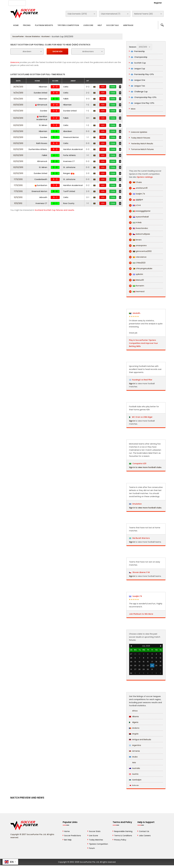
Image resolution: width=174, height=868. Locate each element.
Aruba (133, 757)
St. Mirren (43, 125)
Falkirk (66, 99)
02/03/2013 (18, 118)
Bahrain (134, 785)
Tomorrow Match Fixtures (142, 149)
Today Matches (96, 840)
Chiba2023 (137, 263)
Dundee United (40, 93)
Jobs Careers (145, 836)
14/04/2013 (18, 93)
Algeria (134, 722)
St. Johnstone (69, 167)
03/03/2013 (18, 105)
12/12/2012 (18, 197)
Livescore (88, 25)
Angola (134, 734)
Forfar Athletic (70, 155)
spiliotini (136, 274)
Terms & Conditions (123, 836)
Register (158, 3)
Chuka (135, 182)
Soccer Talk (112, 25)
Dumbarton (41, 185)
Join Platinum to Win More (141, 614)
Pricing (27, 25)
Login (144, 3)
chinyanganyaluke (141, 269)
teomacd (137, 292)
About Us (34, 3)
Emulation (135, 504)
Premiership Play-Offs (142, 74)
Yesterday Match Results (142, 144)
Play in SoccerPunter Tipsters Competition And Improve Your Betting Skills (143, 343)
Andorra (134, 728)
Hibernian (43, 87)
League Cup (138, 69)
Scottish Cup (138, 63)
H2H (103, 87)
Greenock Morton (71, 137)
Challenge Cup (139, 92)
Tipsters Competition (68, 25)
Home (16, 25)
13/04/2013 (18, 99)
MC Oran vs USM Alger (142, 417)
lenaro (135, 240)
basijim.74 (137, 194)
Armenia (134, 751)
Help (100, 25)
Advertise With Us (51, 3)
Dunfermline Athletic (38, 149)
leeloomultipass (140, 234)
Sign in (132, 384)
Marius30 (136, 280)
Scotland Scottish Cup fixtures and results (54, 210)
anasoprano (138, 246)
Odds (113, 87)
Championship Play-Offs (144, 97)
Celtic (66, 87)
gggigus (136, 200)
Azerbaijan (135, 780)
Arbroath (43, 197)
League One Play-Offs (143, 103)
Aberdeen (68, 131)
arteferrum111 (138, 188)
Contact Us (69, 3)
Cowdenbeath (41, 179)
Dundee (44, 111)
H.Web (135, 223)
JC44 (135, 205)
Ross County (69, 203)
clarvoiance (138, 257)
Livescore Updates (139, 132)
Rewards (83, 3)
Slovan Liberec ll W (139, 572)
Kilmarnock (41, 105)
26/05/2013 (18, 87)
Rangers (69, 173)
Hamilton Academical (73, 149)
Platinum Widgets (44, 25)
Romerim (137, 286)
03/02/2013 (18, 131)
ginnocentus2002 (140, 251)
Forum (92, 848)
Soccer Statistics (33, 36)
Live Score (94, 836)
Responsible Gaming (123, 831)
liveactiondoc (139, 228)
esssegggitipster (140, 211)
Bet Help (68, 840)
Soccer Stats (95, 831)
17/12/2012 (18, 179)
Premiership (138, 51)
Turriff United (69, 191)
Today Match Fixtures (141, 138)
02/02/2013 (18, 149)
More (133, 109)
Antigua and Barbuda (140, 740)
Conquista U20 (138, 464)
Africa (133, 711)
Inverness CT (69, 161)
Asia (132, 763)
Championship (139, 57)
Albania (134, 717)
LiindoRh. (135, 313)
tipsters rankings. (145, 177)
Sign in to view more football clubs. (145, 467)
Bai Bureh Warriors (139, 538)
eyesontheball (139, 217)
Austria (134, 774)
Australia (134, 768)
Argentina (135, 745)
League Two (138, 86)
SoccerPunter (18, 36)
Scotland (46, 36)
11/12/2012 (18, 203)
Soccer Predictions (73, 836)
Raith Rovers (42, 143)
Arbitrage (128, 25)
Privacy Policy (120, 840)
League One (138, 80)
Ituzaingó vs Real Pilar (142, 380)
